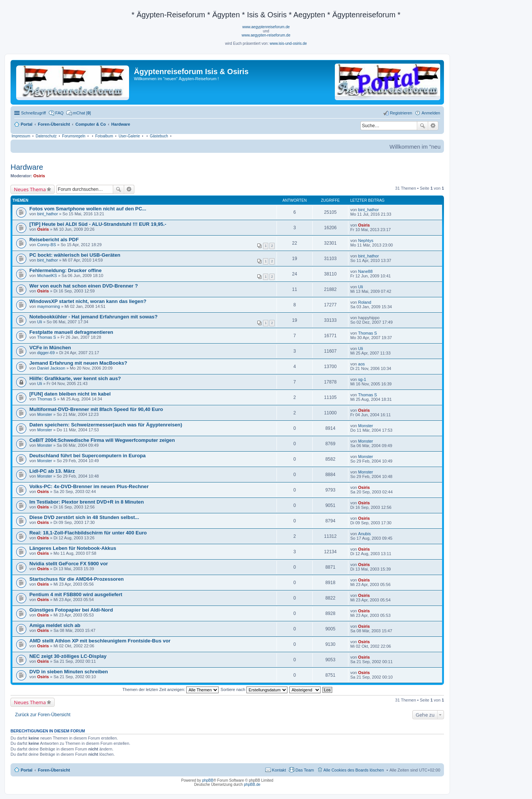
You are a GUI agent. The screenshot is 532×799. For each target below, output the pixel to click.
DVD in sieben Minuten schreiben (69, 672)
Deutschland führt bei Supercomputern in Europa (87, 456)
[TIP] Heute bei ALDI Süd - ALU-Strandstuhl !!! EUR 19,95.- (98, 224)
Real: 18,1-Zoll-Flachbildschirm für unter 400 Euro (88, 533)
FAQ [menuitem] (59, 113)
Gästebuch (159, 136)
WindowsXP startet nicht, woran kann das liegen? (88, 301)
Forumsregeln (74, 136)
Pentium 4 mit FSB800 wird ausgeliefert (76, 594)
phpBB (208, 780)
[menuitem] (79, 113)
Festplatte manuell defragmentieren (71, 332)
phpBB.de (252, 785)
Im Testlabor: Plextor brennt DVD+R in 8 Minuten (87, 502)
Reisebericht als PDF (54, 240)
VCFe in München (50, 348)
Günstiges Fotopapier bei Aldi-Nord (71, 610)
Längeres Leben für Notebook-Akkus (73, 548)
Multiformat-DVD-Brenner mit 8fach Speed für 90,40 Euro (96, 409)
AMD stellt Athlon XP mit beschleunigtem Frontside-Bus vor (100, 641)
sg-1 (362, 379)
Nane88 (366, 271)
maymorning (49, 306)
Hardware (27, 167)
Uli (361, 287)
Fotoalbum (104, 136)
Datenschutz (46, 136)
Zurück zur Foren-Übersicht (43, 715)
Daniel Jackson (51, 368)
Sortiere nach (254, 689)
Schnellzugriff (33, 113)
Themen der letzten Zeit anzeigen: (170, 689)
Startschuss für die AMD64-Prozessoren (77, 579)
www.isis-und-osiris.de (288, 43)
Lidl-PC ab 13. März (52, 471)
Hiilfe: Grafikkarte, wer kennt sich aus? (75, 378)
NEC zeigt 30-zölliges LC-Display (68, 656)
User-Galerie (129, 136)
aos (362, 364)
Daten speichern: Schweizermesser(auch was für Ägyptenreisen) (106, 425)
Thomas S (47, 337)
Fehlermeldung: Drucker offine (65, 270)
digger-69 (46, 353)
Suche (423, 126)
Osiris (39, 176)
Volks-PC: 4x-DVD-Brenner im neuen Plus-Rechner (89, 486)
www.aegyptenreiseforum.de (266, 27)
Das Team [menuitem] (305, 770)
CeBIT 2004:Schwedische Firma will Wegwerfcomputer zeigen (102, 440)
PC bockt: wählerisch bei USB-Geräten (75, 255)
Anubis (365, 534)
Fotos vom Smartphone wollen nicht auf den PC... (88, 209)
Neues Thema (30, 189)
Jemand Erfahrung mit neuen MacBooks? (78, 363)
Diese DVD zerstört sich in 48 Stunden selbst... (84, 517)
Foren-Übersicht (54, 770)
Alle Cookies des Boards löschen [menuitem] (354, 770)
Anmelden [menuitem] (431, 113)
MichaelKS (47, 275)
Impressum (21, 136)
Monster (45, 414)
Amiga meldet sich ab (55, 625)
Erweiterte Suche (433, 126)
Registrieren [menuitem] (401, 113)
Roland (365, 302)
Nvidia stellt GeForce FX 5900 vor (69, 564)
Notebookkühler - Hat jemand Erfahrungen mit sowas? (93, 317)
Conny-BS (47, 245)
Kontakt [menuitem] (279, 770)
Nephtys (366, 240)
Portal (27, 124)
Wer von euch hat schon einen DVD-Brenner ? (84, 286)
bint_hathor (48, 214)
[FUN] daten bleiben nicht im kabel (70, 394)
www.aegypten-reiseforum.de (266, 35)
